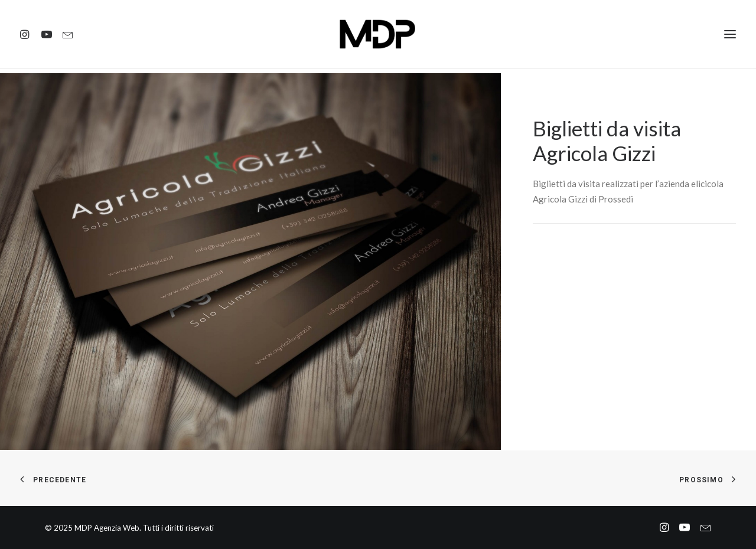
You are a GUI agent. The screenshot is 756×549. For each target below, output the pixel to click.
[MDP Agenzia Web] (378, 37)
